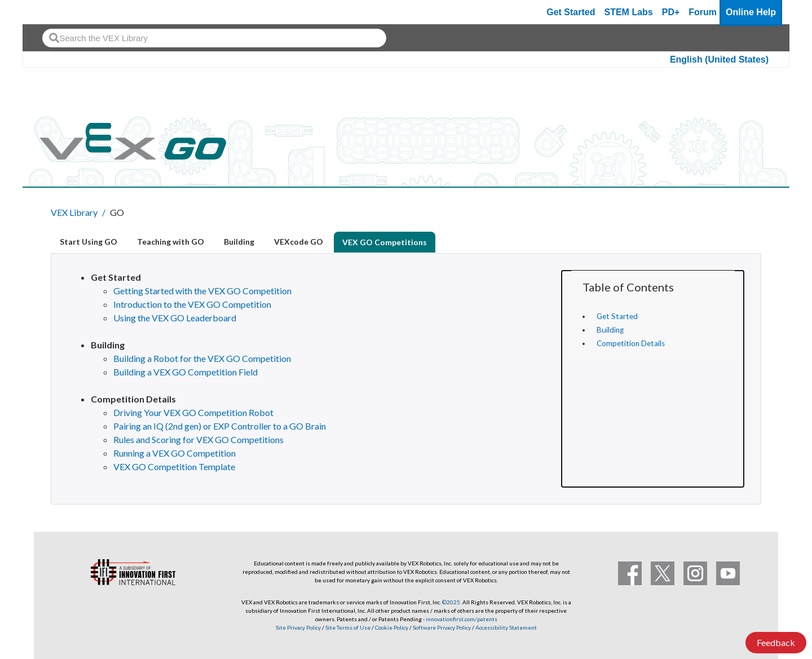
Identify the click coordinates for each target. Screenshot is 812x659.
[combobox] (214, 38)
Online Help (751, 12)
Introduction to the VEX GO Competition (192, 304)
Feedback (776, 642)
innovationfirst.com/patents (462, 619)
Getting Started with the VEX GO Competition (202, 291)
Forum (703, 12)
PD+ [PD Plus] (671, 12)
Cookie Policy (392, 627)
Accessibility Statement (506, 627)
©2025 (451, 602)
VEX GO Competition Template (174, 466)
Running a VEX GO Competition (175, 453)
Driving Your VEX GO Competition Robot (193, 412)
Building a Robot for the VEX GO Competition (202, 358)
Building (610, 330)
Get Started (571, 12)
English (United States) (719, 59)
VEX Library (74, 212)
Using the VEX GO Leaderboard (175, 318)
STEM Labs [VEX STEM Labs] (629, 12)
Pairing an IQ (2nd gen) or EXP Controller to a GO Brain (220, 426)
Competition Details (631, 343)
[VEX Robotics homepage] (53, 12)
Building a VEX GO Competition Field (186, 372)
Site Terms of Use (347, 627)
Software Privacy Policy (442, 627)
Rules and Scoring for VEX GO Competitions (198, 439)
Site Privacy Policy (298, 627)
